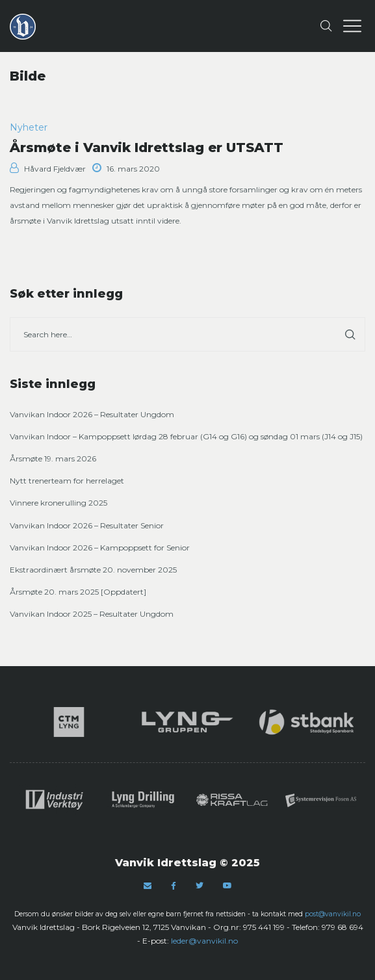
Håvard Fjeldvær (48, 169)
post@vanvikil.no (333, 914)
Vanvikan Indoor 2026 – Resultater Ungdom (92, 414)
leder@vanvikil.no (204, 941)
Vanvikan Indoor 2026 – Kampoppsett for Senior (100, 548)
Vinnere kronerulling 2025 (58, 503)
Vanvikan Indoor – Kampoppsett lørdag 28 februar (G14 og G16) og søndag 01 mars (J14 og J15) (186, 436)
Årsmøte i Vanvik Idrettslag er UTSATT (147, 148)
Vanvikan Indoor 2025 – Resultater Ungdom (92, 614)
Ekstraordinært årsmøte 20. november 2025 (93, 570)
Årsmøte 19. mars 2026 (53, 458)
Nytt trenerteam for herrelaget (67, 481)
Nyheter (29, 127)
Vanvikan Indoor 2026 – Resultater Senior (87, 525)
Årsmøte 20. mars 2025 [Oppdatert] (78, 592)
